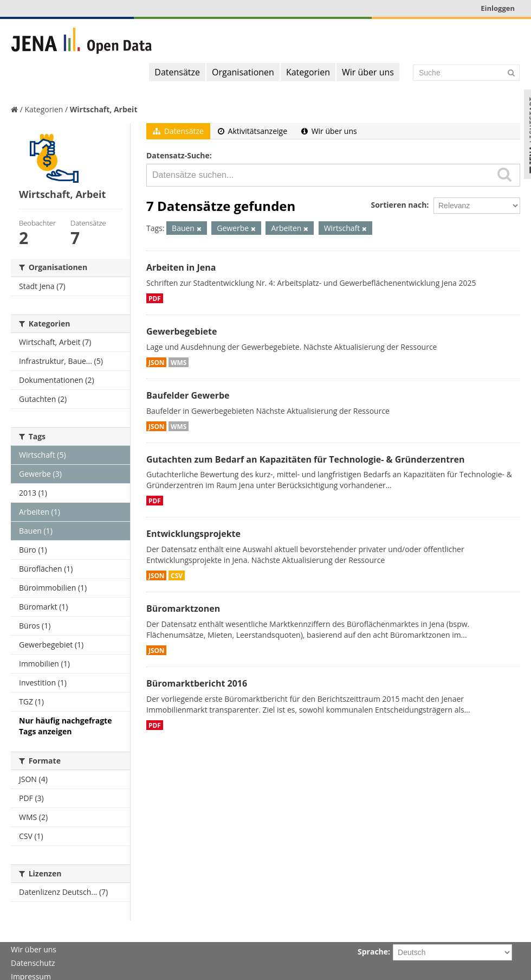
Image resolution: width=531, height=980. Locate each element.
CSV (177, 575)
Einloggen (498, 8)
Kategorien (308, 72)
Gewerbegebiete (182, 331)
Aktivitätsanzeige (252, 131)
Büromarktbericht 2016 (197, 683)
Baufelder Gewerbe (188, 395)
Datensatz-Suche (178, 155)
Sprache (373, 952)
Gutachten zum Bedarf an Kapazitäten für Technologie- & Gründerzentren (305, 459)
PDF (155, 298)
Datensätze (177, 72)
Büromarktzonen (183, 609)
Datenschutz (33, 963)
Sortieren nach (399, 205)
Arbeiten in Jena (181, 267)
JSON (156, 362)
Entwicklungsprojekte (193, 534)
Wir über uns (368, 72)
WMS (179, 362)
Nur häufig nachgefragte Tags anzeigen (65, 726)
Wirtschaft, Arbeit (104, 109)
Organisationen (243, 72)
